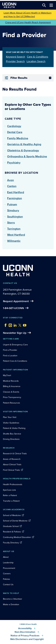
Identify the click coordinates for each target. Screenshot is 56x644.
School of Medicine (12, 515)
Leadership (8, 563)
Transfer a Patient (11, 501)
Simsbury (13, 210)
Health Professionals (13, 484)
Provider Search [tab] (15, 61)
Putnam (12, 204)
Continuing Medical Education (17, 537)
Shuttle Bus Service (12, 434)
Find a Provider (10, 350)
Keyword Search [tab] (16, 57)
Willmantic (14, 241)
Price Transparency (12, 397)
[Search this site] (44, 5)
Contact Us (8, 584)
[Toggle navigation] (51, 5)
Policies (6, 579)
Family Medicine (18, 138)
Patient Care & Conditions (15, 361)
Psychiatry (14, 163)
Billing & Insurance (12, 386)
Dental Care (15, 132)
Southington (15, 217)
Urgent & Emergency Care (15, 345)
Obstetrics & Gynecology (23, 150)
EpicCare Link (9, 490)
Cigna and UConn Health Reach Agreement (28, 22)
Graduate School (11, 526)
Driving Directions (11, 439)
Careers (7, 573)
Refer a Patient (10, 495)
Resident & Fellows (12, 532)
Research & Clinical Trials (15, 453)
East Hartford (16, 192)
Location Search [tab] (36, 61)
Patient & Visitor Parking (14, 428)
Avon (11, 180)
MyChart (7, 375)
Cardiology (14, 126)
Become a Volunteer (13, 599)
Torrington (14, 229)
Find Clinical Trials (11, 470)
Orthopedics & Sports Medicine (27, 156)
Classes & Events (11, 392)
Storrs (11, 223)
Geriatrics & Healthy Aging (24, 144)
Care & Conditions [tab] (37, 57)
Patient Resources (11, 403)
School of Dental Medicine (15, 521)
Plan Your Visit (10, 417)
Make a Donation (11, 604)
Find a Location (10, 356)
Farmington (15, 198)
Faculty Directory (11, 543)
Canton (12, 186)
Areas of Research (12, 459)
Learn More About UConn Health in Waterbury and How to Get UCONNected (28, 15)
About (6, 557)
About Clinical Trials (12, 464)
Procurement (9, 568)
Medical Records (11, 381)
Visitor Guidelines (11, 423)
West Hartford (16, 235)
